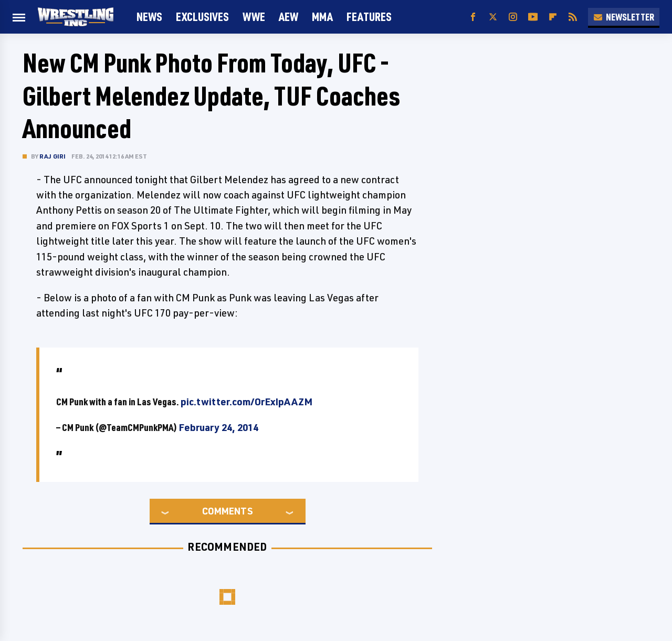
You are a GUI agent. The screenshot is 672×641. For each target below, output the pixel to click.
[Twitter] (493, 17)
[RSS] (573, 17)
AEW (288, 17)
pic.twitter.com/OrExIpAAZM (246, 402)
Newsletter (624, 17)
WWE (254, 17)
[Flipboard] (553, 17)
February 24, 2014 (218, 427)
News (149, 17)
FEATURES (369, 17)
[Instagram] (513, 17)
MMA (322, 17)
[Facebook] (473, 17)
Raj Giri (53, 156)
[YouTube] (533, 17)
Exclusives (202, 17)
